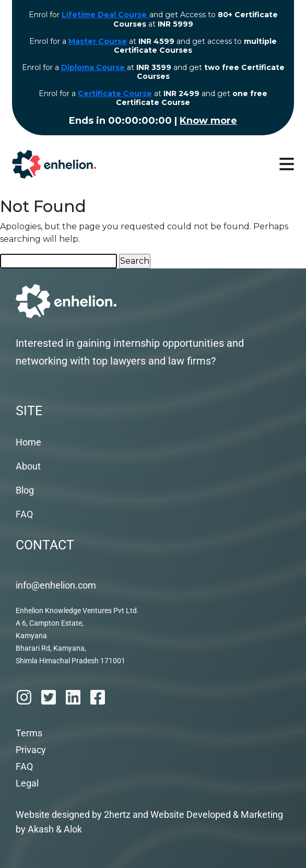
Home (28, 442)
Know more (208, 121)
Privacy (31, 750)
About (28, 466)
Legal (27, 783)
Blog (25, 490)
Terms (29, 733)
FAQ (24, 514)
